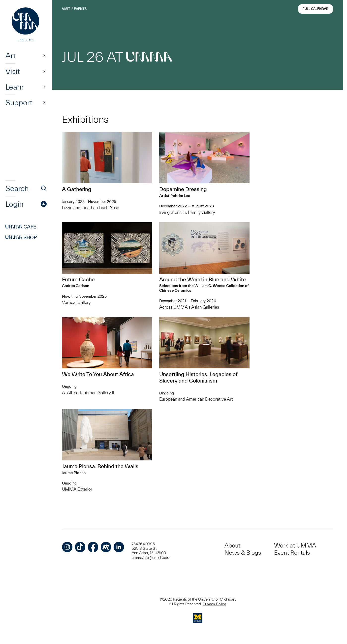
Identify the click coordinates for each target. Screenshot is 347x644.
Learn (15, 87)
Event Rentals (292, 553)
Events (80, 9)
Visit (13, 71)
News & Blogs (243, 553)
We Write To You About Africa (98, 374)
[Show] (44, 56)
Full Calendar (315, 9)
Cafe (21, 227)
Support (19, 102)
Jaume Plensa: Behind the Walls (100, 466)
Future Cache (78, 279)
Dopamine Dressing (183, 189)
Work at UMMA (295, 545)
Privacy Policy (214, 604)
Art (11, 56)
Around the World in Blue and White (203, 279)
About (232, 545)
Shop (21, 237)
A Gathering (77, 189)
